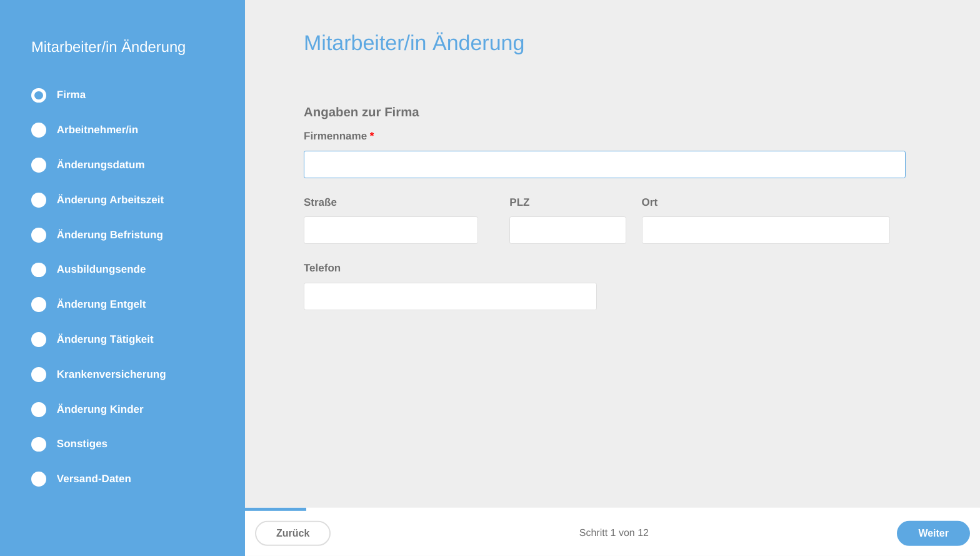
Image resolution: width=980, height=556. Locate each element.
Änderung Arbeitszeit (110, 200)
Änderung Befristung (110, 235)
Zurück (293, 533)
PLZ (519, 202)
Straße (320, 202)
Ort (650, 202)
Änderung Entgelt (102, 304)
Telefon (322, 268)
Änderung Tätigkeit (105, 339)
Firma (71, 95)
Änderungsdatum (101, 165)
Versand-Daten (94, 479)
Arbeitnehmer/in (97, 130)
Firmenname (339, 136)
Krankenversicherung (112, 374)
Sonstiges (82, 444)
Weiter (933, 533)
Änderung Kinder (100, 409)
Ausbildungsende (102, 269)
